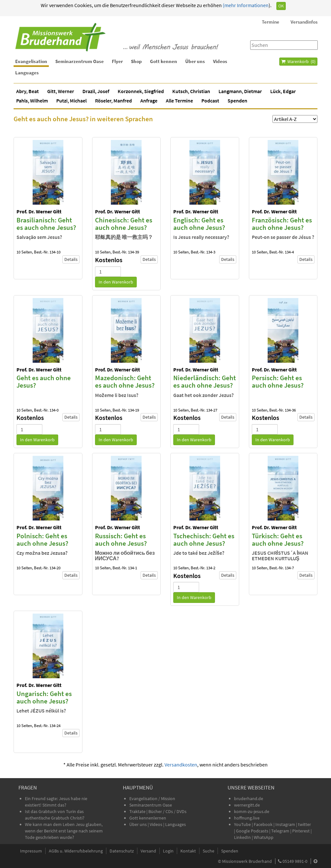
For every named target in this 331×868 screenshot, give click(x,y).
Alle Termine (179, 101)
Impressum (31, 851)
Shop (136, 61)
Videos (220, 61)
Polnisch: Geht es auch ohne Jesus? (42, 540)
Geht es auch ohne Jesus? (44, 381)
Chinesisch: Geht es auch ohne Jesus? (124, 224)
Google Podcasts (252, 831)
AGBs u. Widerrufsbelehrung (76, 851)
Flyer (117, 61)
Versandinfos (304, 22)
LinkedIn (242, 837)
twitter (304, 824)
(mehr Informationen (245, 5)
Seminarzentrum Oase (80, 61)
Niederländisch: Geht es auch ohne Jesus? (205, 381)
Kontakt (188, 851)
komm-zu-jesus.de (252, 811)
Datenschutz (122, 851)
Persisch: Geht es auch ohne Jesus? (278, 381)
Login (168, 851)
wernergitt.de (247, 805)
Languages (27, 73)
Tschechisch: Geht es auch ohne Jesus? (204, 540)
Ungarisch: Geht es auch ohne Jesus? (44, 697)
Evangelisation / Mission (152, 798)
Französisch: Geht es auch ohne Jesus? (282, 224)
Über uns (195, 61)
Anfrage (149, 101)
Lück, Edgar (283, 91)
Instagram (285, 824)
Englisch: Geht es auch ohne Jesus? (199, 224)
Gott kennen (164, 61)
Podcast (210, 101)
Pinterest (301, 831)
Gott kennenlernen (148, 818)
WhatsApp (264, 837)
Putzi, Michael (71, 101)
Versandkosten (181, 765)
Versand (148, 851)
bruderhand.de (249, 798)
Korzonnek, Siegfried (141, 91)
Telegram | (282, 831)
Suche (208, 851)
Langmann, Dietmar (240, 91)
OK (281, 6)
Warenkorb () (298, 61)
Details (71, 259)
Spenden (237, 101)
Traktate (138, 811)
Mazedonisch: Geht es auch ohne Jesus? (125, 381)
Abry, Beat (27, 91)
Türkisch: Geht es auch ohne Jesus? (278, 540)
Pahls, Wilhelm (32, 101)
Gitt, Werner (61, 91)
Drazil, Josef (96, 91)
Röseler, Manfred (113, 101)
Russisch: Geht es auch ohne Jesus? (121, 540)
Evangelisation (31, 61)
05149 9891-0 (295, 861)
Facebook (263, 824)
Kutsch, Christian (191, 91)
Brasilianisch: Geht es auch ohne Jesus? (46, 224)
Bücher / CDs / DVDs (167, 811)
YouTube (243, 824)
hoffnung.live (247, 818)
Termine (271, 22)
